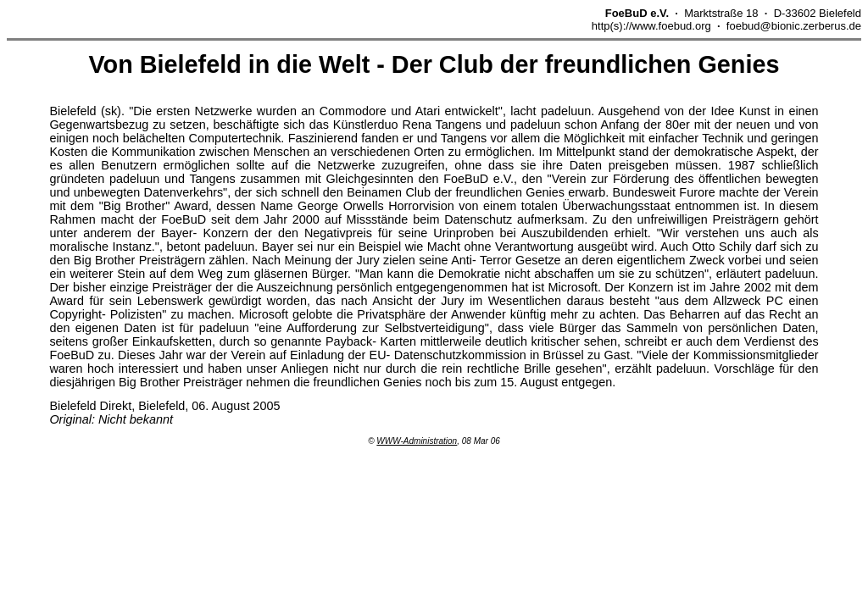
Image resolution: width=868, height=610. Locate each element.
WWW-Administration (417, 441)
